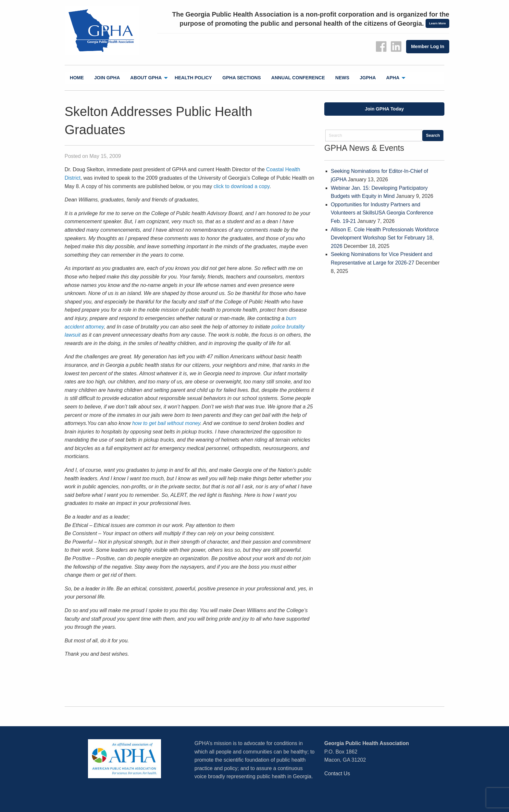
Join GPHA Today (384, 109)
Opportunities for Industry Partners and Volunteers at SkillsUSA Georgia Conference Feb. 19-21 (382, 213)
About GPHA (146, 78)
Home (77, 78)
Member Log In (428, 46)
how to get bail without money (166, 423)
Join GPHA (107, 78)
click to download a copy (242, 186)
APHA (393, 78)
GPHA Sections (242, 78)
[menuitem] (77, 78)
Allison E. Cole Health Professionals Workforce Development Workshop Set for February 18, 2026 (385, 238)
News (342, 78)
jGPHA (368, 78)
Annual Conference (298, 78)
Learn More (438, 23)
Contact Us (337, 773)
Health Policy (193, 78)
